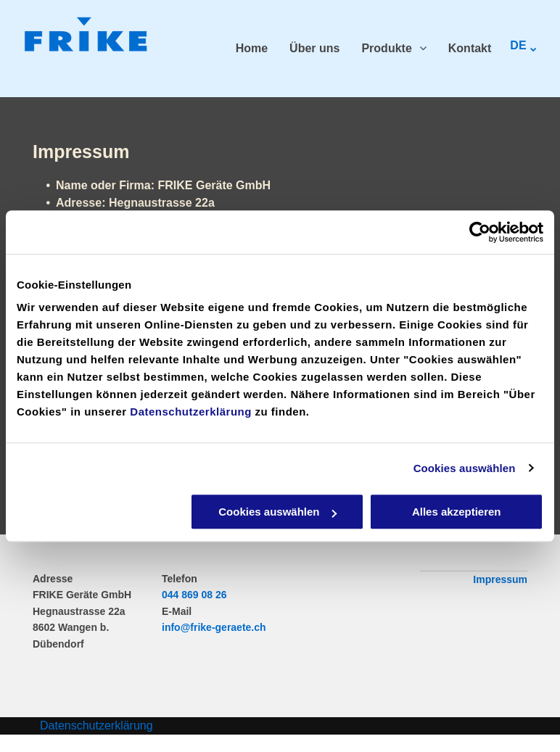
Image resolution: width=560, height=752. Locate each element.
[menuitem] (241, 49)
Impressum (500, 579)
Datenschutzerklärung (191, 412)
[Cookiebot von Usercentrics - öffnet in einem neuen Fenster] (480, 232)
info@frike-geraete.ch (214, 627)
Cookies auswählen (465, 468)
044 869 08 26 (194, 595)
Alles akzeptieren (457, 512)
